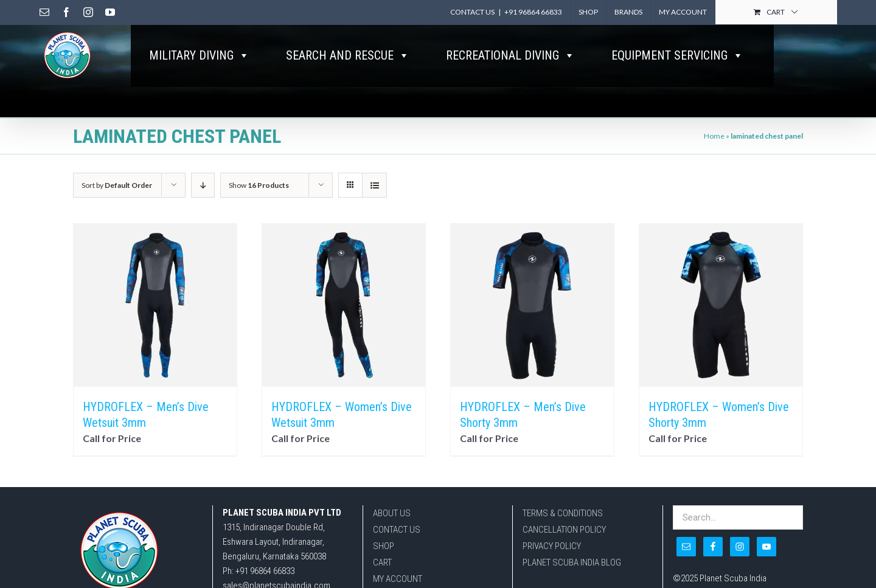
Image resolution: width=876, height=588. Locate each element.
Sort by (117, 185)
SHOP (384, 546)
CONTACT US (397, 530)
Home (714, 136)
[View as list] (374, 185)
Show (259, 185)
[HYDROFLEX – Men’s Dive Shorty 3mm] (532, 305)
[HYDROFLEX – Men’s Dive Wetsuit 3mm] (155, 305)
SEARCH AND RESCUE (348, 55)
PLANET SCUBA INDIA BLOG (572, 562)
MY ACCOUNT (398, 579)
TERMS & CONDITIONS (563, 513)
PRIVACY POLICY (552, 546)
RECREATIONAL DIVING (510, 55)
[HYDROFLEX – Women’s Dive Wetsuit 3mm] (344, 305)
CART (382, 562)
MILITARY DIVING (199, 55)
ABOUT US (392, 513)
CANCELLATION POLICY (564, 530)
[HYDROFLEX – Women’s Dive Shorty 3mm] (721, 305)
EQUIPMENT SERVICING (677, 55)
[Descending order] (203, 185)
